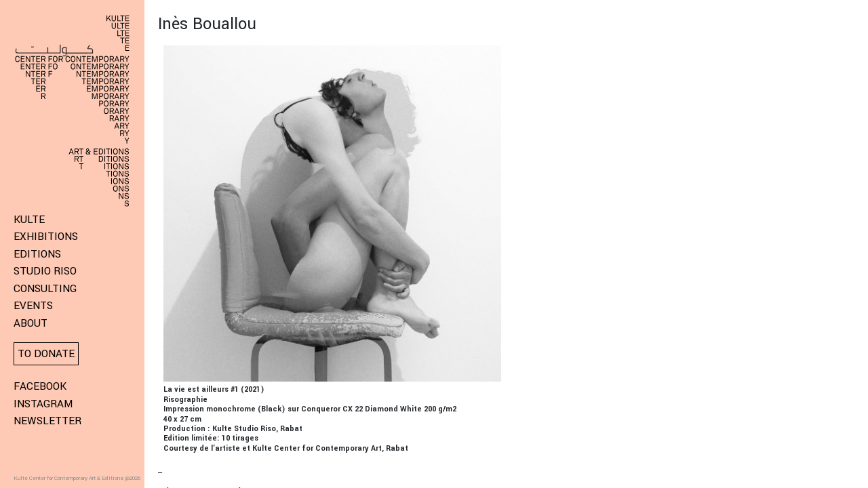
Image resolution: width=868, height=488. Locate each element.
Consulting (45, 289)
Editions (37, 254)
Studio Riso (45, 271)
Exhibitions (46, 237)
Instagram (43, 404)
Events (33, 306)
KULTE (29, 220)
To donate (46, 354)
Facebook (40, 386)
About (31, 323)
